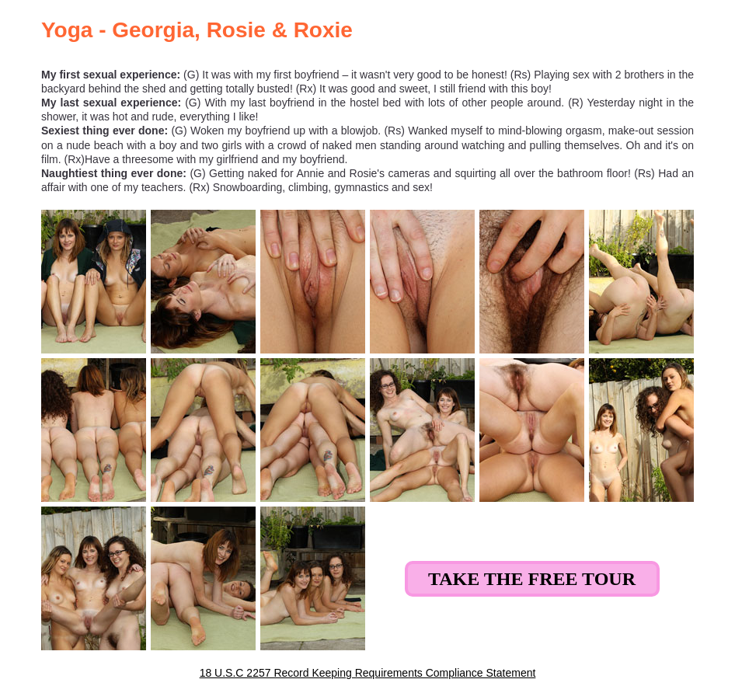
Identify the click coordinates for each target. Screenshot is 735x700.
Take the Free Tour (532, 579)
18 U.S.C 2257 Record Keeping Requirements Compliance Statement (368, 673)
